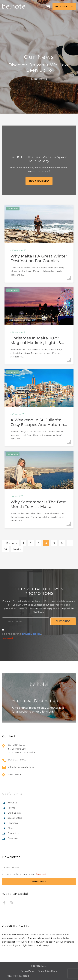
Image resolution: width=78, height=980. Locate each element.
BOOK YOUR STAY (64, 6)
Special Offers (15, 818)
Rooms (11, 808)
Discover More (39, 80)
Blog (10, 828)
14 (6, 549)
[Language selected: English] (64, 977)
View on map (15, 774)
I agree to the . (22, 636)
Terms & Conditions (48, 971)
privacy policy (32, 634)
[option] (58, 977)
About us (12, 803)
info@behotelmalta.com (21, 767)
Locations (13, 823)
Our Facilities (14, 813)
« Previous (11, 543)
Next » (17, 549)
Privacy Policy (28, 971)
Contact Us (13, 833)
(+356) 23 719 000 (17, 760)
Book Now (13, 838)
